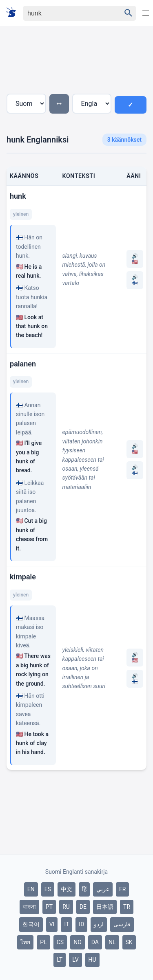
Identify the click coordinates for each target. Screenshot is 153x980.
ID (81, 924)
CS (60, 942)
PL (43, 942)
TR (127, 907)
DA (95, 942)
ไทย (25, 942)
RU (66, 907)
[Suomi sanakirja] (14, 13)
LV (75, 960)
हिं (84, 889)
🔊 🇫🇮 (135, 280)
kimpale (23, 577)
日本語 (105, 907)
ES (48, 889)
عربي (103, 889)
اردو (99, 924)
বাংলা (29, 907)
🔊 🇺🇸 (135, 259)
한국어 (31, 924)
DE (83, 907)
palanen (23, 364)
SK (129, 942)
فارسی (122, 924)
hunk (18, 196)
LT (60, 960)
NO (78, 942)
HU (92, 960)
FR (122, 889)
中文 (67, 889)
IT (67, 924)
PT (49, 907)
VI (52, 924)
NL (112, 942)
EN (31, 889)
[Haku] (65, 13)
